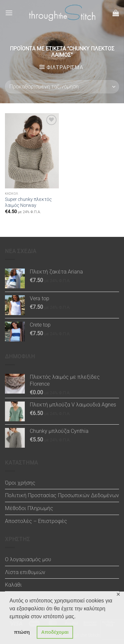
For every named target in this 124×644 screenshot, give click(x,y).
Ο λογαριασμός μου (28, 559)
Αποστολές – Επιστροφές (36, 521)
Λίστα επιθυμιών (25, 572)
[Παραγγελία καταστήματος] (62, 87)
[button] (9, 13)
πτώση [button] (22, 632)
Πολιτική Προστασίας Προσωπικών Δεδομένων (62, 495)
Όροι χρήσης (20, 483)
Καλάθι (13, 585)
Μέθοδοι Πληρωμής (29, 508)
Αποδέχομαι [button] (55, 632)
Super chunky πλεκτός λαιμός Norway (28, 202)
